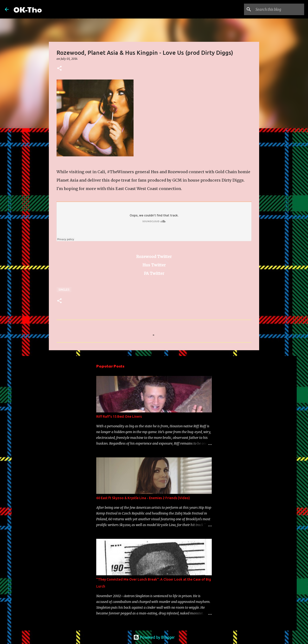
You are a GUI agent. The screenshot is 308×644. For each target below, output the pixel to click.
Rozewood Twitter (154, 257)
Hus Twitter (154, 265)
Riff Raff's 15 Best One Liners (119, 417)
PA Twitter (154, 273)
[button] (59, 69)
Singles (64, 290)
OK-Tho (28, 9)
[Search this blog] (279, 9)
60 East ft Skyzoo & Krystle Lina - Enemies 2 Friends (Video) (143, 498)
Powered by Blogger (154, 637)
